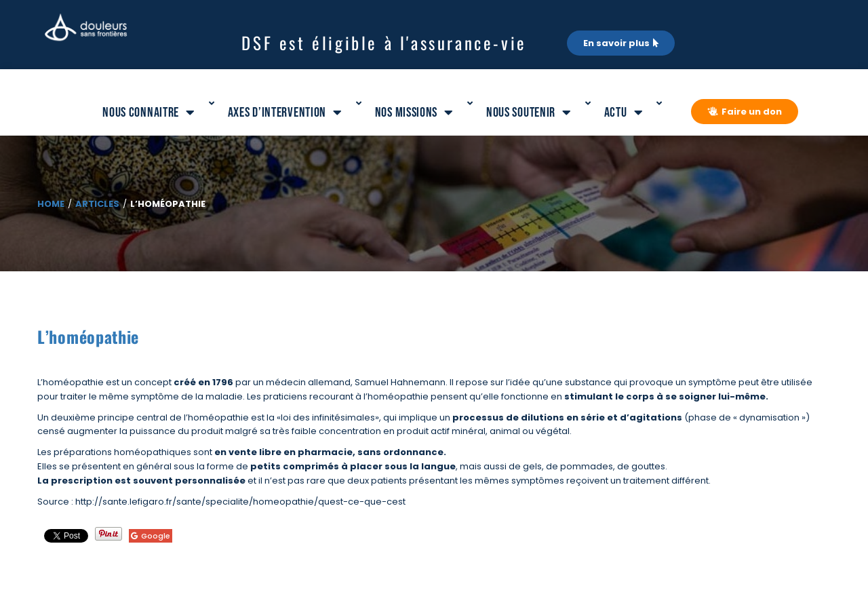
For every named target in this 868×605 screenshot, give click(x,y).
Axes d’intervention (285, 113)
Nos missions (414, 113)
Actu (624, 113)
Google (151, 536)
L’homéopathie (88, 336)
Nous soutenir (529, 113)
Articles (97, 204)
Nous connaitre (149, 113)
